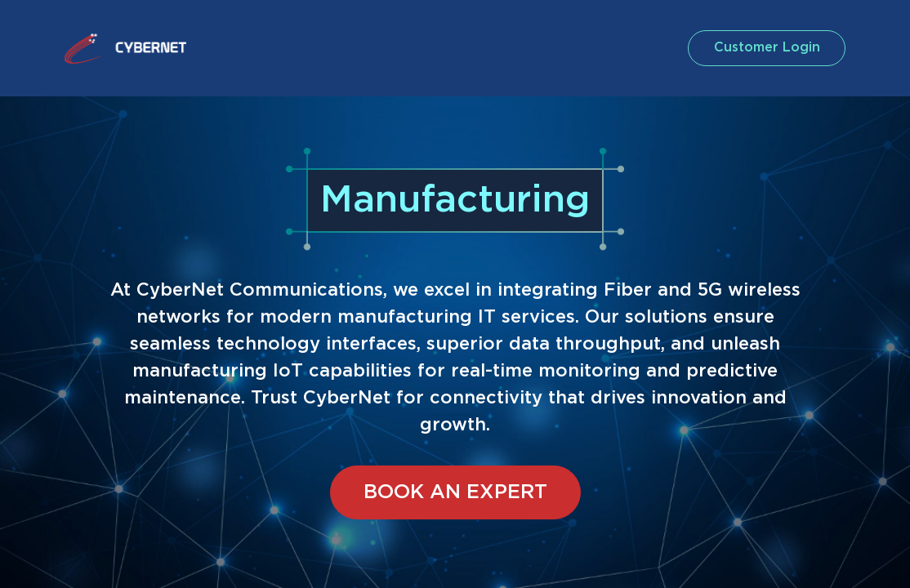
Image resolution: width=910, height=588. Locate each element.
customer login (756, 48)
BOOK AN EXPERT (455, 492)
